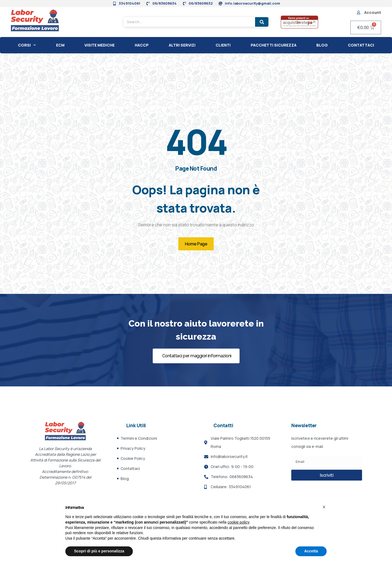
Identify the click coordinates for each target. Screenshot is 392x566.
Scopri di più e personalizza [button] (99, 551)
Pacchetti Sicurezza (274, 45)
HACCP (142, 45)
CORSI (27, 45)
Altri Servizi (182, 45)
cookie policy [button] (238, 522)
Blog (322, 45)
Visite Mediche (99, 45)
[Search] (262, 22)
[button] (324, 507)
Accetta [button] (311, 551)
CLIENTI (223, 45)
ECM (60, 45)
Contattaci (361, 45)
